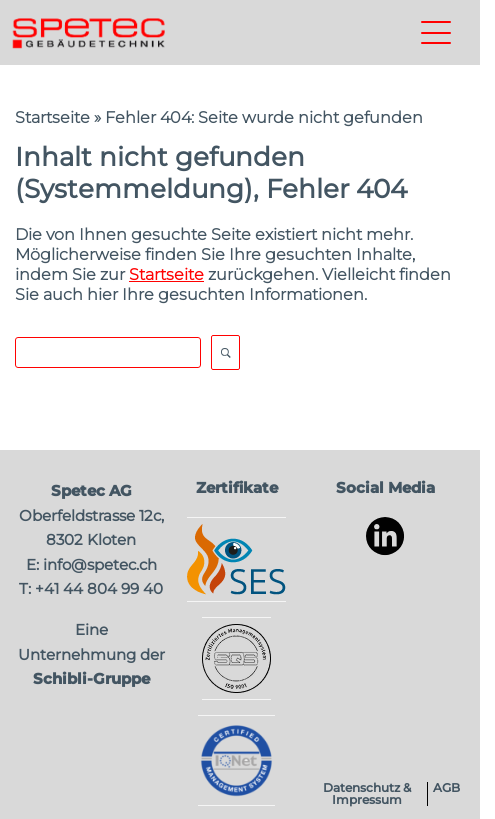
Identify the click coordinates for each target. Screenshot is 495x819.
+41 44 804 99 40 (99, 588)
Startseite (52, 117)
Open (225, 352)
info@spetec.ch (100, 564)
